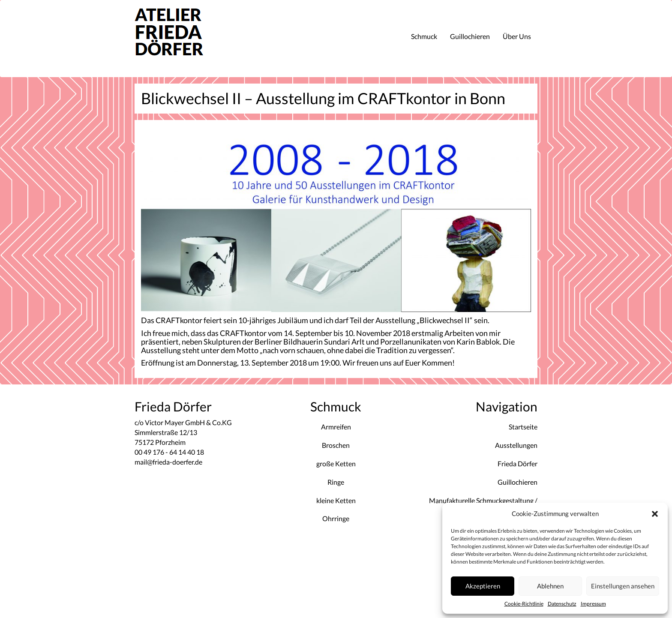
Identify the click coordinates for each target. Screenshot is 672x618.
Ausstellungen (516, 445)
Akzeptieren (483, 586)
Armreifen (336, 427)
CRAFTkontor (243, 333)
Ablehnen (550, 586)
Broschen (336, 445)
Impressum (593, 604)
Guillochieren (470, 36)
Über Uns (517, 36)
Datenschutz (562, 604)
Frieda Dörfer (517, 463)
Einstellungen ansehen (623, 586)
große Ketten (336, 463)
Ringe (336, 482)
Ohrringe (336, 518)
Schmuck (424, 36)
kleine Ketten (336, 500)
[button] (655, 514)
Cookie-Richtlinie (524, 604)
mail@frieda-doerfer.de (168, 462)
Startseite (523, 427)
